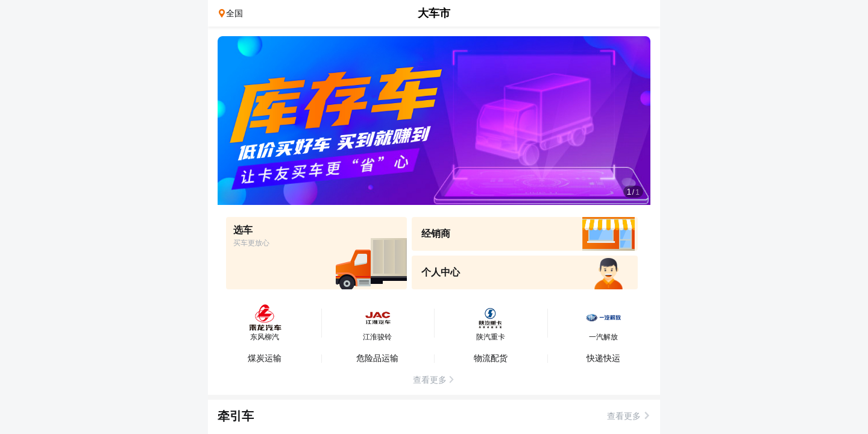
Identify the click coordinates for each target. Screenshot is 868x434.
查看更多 (624, 416)
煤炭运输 (265, 358)
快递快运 (603, 358)
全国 (234, 13)
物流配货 (491, 358)
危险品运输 (377, 358)
